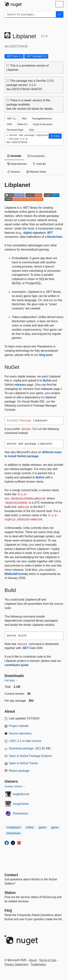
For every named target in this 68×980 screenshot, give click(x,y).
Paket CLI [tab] (22, 124)
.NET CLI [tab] (11, 119)
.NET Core (29, 648)
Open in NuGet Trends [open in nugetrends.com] (23, 763)
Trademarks (38, 964)
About (33, 960)
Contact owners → (15, 786)
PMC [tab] (24, 119)
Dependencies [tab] (17, 164)
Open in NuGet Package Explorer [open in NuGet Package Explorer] (30, 756)
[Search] (60, 14)
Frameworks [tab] (36, 156)
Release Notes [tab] (36, 172)
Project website (19, 726)
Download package (21, 748)
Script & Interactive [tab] (43, 124)
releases (20, 385)
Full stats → (11, 680)
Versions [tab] (14, 172)
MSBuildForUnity (16, 574)
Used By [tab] (39, 164)
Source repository (20, 733)
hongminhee (21, 804)
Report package (19, 771)
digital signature (34, 233)
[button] (55, 136)
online (30, 827)
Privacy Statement (16, 964)
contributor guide (17, 665)
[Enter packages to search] (30, 14)
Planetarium (21, 813)
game (42, 827)
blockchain (55, 237)
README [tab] (14, 156)
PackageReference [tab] (42, 119)
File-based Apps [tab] (15, 130)
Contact (11, 875)
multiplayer (14, 827)
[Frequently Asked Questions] (8, 911)
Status (10, 893)
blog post (46, 355)
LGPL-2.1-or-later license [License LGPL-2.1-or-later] (25, 741)
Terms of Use (48, 960)
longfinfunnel (21, 794)
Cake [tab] (32, 130)
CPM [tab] (9, 124)
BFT (50, 233)
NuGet (47, 380)
